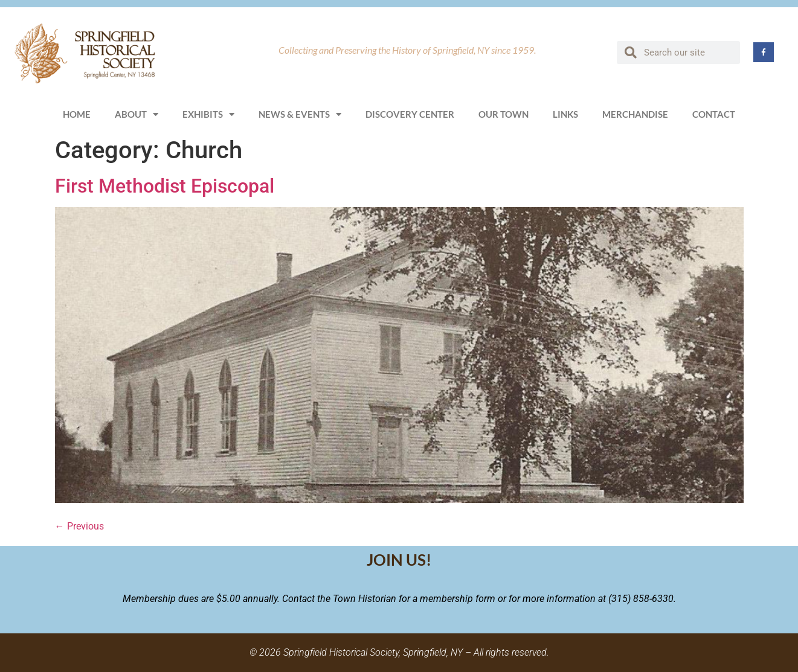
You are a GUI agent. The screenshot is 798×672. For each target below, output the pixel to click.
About (137, 114)
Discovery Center (410, 114)
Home (77, 114)
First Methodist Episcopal (165, 186)
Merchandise (635, 114)
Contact (714, 114)
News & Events (300, 114)
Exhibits (208, 114)
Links (565, 114)
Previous (79, 526)
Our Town (504, 114)
